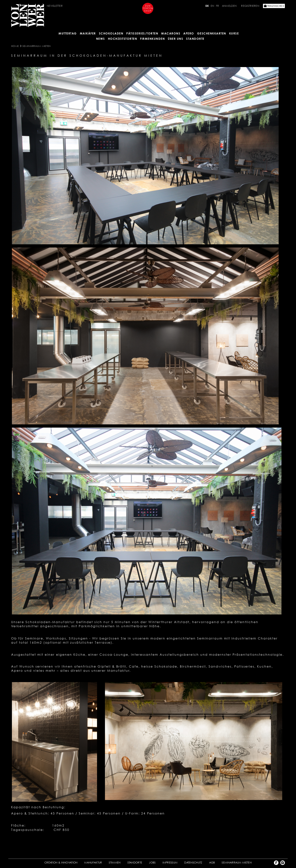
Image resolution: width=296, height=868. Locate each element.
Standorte (195, 39)
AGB (212, 862)
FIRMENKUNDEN (152, 39)
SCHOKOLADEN (111, 33)
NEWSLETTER (55, 6)
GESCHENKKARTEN (212, 33)
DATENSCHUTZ (193, 862)
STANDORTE (135, 862)
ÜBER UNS (175, 39)
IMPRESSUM (170, 862)
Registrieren (250, 6)
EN (212, 6)
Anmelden (230, 6)
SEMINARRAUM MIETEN (37, 46)
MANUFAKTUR (93, 862)
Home (15, 46)
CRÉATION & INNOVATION (61, 862)
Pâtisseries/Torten (142, 33)
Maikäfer (88, 33)
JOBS (152, 862)
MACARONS (171, 33)
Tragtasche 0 (274, 6)
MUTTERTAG (68, 33)
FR (218, 6)
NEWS (101, 39)
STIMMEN (115, 862)
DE (207, 6)
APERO (189, 33)
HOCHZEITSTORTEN (123, 39)
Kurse (234, 33)
